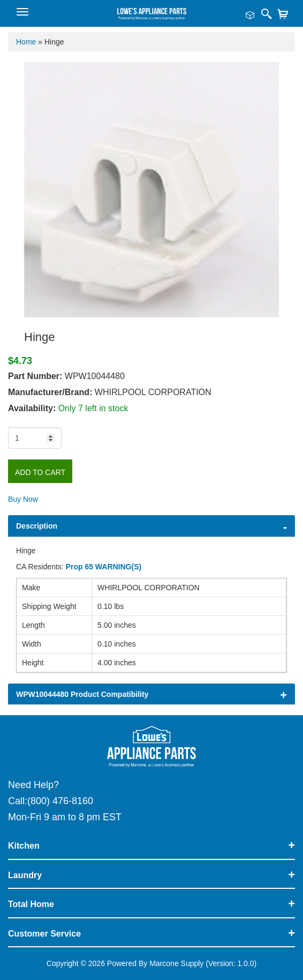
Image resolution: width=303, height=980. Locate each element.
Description (37, 526)
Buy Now (23, 499)
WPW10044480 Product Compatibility (82, 694)
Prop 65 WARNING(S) (104, 567)
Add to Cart (40, 472)
